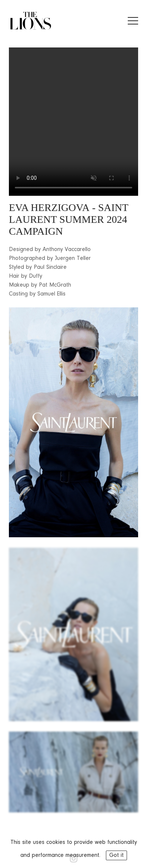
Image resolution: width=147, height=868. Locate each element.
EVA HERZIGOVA (49, 207)
